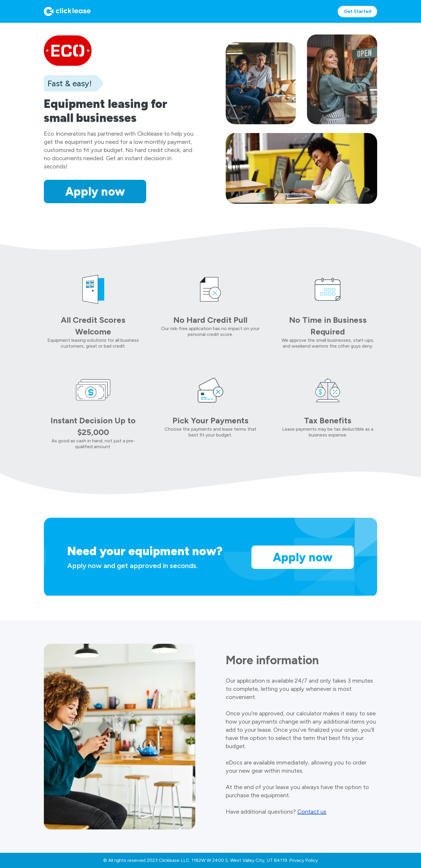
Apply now (95, 191)
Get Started (358, 11)
